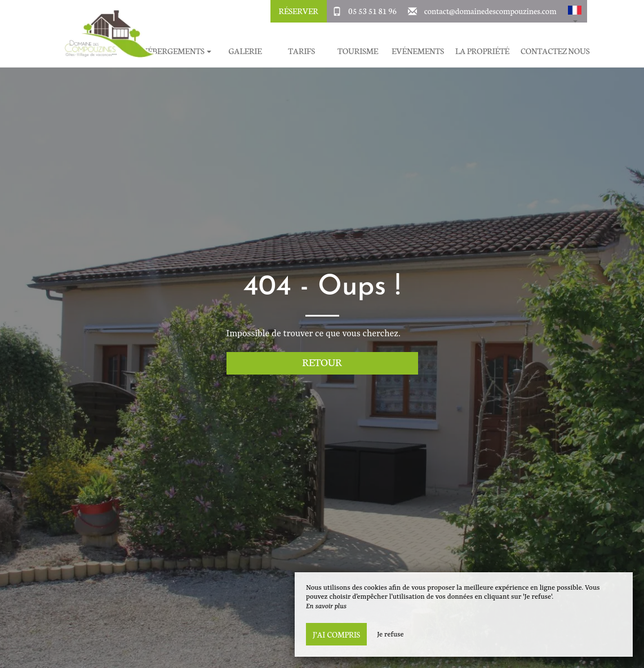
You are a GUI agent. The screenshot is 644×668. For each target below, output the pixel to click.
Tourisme (358, 51)
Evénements (418, 51)
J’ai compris (336, 634)
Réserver (298, 11)
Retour (322, 362)
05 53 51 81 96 (372, 11)
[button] (575, 11)
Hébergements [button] (176, 51)
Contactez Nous (555, 51)
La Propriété (482, 51)
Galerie (245, 51)
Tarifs (301, 51)
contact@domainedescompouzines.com (490, 11)
